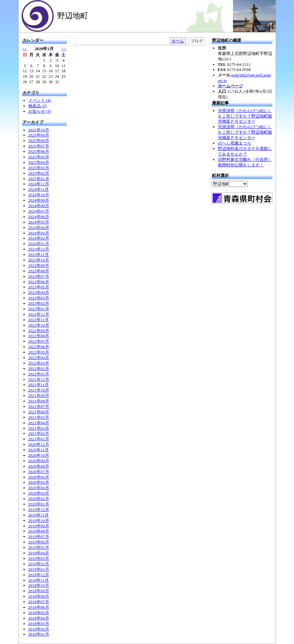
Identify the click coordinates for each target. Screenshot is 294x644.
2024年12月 (39, 184)
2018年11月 (39, 580)
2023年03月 (39, 298)
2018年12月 (39, 575)
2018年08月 (39, 596)
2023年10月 (39, 260)
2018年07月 (39, 602)
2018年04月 (39, 618)
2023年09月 (39, 265)
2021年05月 (39, 417)
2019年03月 (39, 558)
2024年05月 (39, 222)
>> (64, 49)
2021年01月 (39, 439)
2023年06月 (39, 282)
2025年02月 (39, 173)
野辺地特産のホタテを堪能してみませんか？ (245, 151)
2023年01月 (39, 309)
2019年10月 (39, 520)
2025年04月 (39, 162)
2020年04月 (39, 488)
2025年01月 (39, 179)
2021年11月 (39, 385)
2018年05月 (39, 613)
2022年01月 (39, 374)
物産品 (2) (37, 106)
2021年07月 (39, 406)
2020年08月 (39, 466)
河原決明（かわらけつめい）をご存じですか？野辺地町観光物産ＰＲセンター (245, 116)
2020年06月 (39, 477)
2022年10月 (39, 325)
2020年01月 (39, 504)
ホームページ (230, 86)
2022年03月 (39, 363)
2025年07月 (39, 146)
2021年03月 (39, 428)
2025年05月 (39, 157)
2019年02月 (39, 564)
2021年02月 (39, 433)
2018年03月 (39, 624)
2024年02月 (39, 238)
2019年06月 (39, 542)
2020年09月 (39, 461)
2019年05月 (39, 547)
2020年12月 (39, 444)
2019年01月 (39, 569)
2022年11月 (39, 320)
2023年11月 (39, 255)
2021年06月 (39, 412)
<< (25, 49)
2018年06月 (39, 607)
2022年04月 (39, 358)
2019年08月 (39, 531)
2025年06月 (39, 151)
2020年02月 (39, 499)
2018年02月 (39, 629)
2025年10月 (39, 130)
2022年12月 (39, 314)
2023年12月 (39, 249)
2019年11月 (39, 515)
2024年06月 (39, 217)
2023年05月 (39, 287)
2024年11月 (39, 189)
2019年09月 (39, 526)
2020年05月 (39, 482)
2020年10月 (39, 455)
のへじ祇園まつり (235, 143)
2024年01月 (39, 244)
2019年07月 (39, 537)
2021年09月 (39, 396)
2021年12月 (39, 379)
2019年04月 (39, 553)
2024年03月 (39, 233)
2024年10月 (39, 195)
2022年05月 (39, 352)
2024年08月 (39, 206)
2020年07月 (39, 472)
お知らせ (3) (40, 111)
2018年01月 (39, 634)
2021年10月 (39, 390)
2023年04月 (39, 292)
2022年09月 (39, 331)
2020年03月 (39, 493)
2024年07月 (39, 211)
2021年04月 (39, 423)
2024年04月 (39, 228)
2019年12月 (39, 510)
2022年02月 (39, 369)
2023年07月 (39, 276)
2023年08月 (39, 271)
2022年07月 (39, 341)
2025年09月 (39, 135)
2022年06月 (39, 347)
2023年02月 (39, 303)
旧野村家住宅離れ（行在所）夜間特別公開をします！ (245, 162)
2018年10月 (39, 585)
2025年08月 (39, 141)
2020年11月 (39, 450)
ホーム (178, 41)
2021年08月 (39, 401)
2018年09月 (39, 591)
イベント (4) (40, 100)
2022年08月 (39, 336)
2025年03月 (39, 168)
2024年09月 (39, 200)
